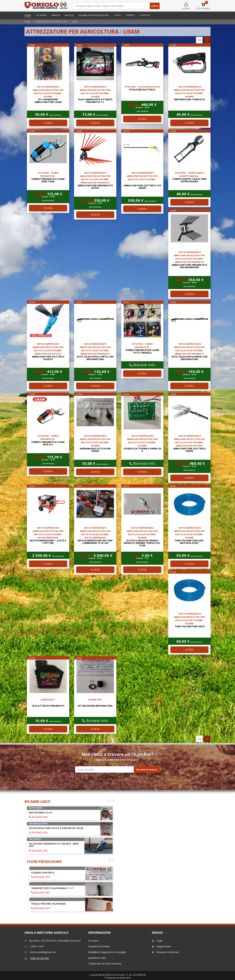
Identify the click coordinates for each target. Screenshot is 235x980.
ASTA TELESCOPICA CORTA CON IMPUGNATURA (95, 358)
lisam (75, 22)
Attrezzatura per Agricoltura (51, 22)
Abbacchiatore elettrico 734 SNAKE (142, 187)
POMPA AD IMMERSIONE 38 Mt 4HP (49, 844)
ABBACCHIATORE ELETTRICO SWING (189, 450)
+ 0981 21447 (34, 946)
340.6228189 (37, 958)
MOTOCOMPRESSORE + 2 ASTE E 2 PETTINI (48, 542)
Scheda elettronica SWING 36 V (142, 450)
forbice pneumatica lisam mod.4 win (48, 180)
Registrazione (161, 946)
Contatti (145, 15)
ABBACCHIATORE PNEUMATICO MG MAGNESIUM (189, 266)
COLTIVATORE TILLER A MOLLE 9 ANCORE (53, 828)
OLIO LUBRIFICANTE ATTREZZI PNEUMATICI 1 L (95, 101)
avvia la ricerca (147, 770)
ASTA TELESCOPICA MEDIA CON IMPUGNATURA (189, 358)
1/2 (199, 40)
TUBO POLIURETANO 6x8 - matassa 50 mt (189, 542)
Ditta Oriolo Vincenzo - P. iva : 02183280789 (126, 975)
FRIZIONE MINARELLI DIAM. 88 (48, 906)
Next (113, 800)
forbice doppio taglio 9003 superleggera (189, 180)
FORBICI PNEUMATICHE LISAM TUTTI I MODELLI (142, 351)
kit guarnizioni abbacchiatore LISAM (48, 101)
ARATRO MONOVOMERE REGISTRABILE (51, 813)
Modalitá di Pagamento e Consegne (107, 952)
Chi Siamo (41, 15)
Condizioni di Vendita (99, 946)
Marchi (56, 15)
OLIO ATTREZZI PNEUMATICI (48, 706)
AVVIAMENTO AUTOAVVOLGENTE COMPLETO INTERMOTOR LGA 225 (57, 874)
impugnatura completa (189, 99)
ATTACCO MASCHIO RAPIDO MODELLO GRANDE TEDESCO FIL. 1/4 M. (142, 543)
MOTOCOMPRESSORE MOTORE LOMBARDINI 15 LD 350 (95, 542)
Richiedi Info (142, 365)
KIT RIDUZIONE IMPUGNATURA (95, 706)
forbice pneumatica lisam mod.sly (48, 443)
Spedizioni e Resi (97, 958)
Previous (109, 800)
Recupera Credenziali (165, 952)
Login (157, 941)
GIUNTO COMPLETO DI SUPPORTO (51, 891)
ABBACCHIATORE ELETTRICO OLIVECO (48, 358)
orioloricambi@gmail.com (40, 952)
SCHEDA (48, 123)
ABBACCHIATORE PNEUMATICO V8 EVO (95, 187)
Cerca (155, 6)
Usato (118, 15)
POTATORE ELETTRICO (142, 90)
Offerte (130, 15)
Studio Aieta (125, 978)
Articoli (69, 15)
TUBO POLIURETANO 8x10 (189, 626)
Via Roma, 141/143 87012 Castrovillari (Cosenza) (53, 941)
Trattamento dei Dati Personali (105, 964)
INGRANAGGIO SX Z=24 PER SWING (95, 450)
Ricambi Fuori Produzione (94, 15)
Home (28, 15)
